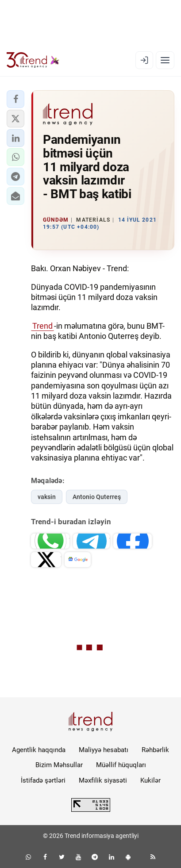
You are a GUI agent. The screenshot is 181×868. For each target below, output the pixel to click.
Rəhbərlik (155, 750)
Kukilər (150, 780)
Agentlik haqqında (39, 750)
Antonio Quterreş (97, 497)
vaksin (47, 497)
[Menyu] (165, 60)
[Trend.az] (33, 60)
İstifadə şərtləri (43, 780)
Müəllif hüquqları (121, 765)
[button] (15, 99)
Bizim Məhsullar (59, 765)
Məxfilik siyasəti (103, 780)
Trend (42, 326)
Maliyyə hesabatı (104, 750)
